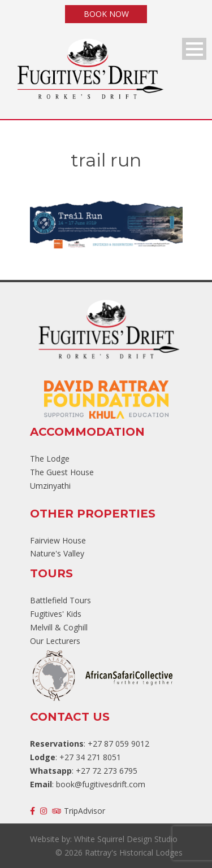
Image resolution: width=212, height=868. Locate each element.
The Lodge (50, 459)
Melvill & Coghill (59, 627)
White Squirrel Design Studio (126, 839)
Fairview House (58, 540)
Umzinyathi (50, 486)
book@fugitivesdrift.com (101, 784)
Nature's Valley (57, 553)
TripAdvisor (79, 811)
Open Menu (194, 49)
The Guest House (62, 472)
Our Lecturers (55, 641)
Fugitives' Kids (56, 614)
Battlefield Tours (60, 600)
